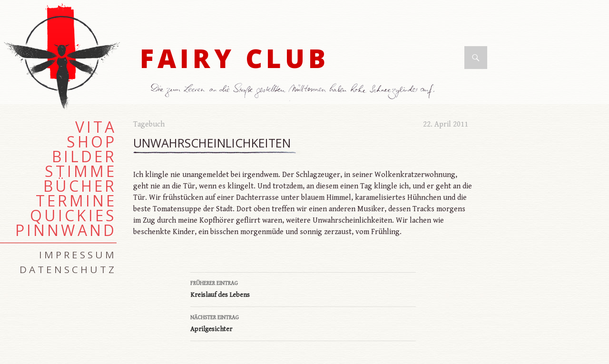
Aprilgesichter (303, 323)
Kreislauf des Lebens (303, 288)
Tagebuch (149, 124)
